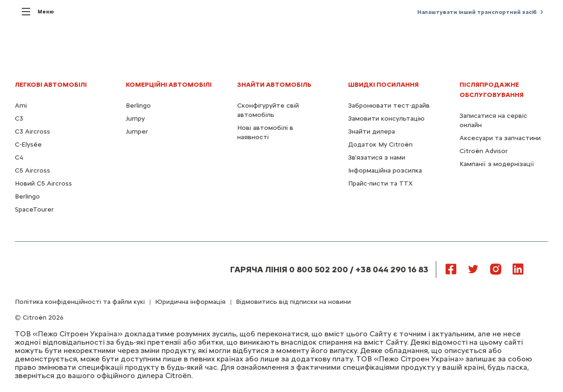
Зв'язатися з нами (377, 157)
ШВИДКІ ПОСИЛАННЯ (383, 85)
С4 (19, 157)
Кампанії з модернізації (497, 164)
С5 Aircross (32, 170)
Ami (21, 106)
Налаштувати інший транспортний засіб (477, 12)
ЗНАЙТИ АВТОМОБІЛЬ (274, 85)
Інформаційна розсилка (385, 170)
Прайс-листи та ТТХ (380, 183)
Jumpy (135, 119)
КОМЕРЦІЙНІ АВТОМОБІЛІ (169, 85)
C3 (19, 119)
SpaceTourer (34, 209)
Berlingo (27, 196)
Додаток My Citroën (380, 145)
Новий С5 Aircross (43, 183)
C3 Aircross (32, 132)
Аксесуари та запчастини (500, 138)
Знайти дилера (372, 132)
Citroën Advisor (484, 151)
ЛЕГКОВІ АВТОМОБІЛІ (51, 85)
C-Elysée (28, 145)
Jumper (137, 132)
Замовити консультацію (386, 119)
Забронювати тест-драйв (389, 106)
